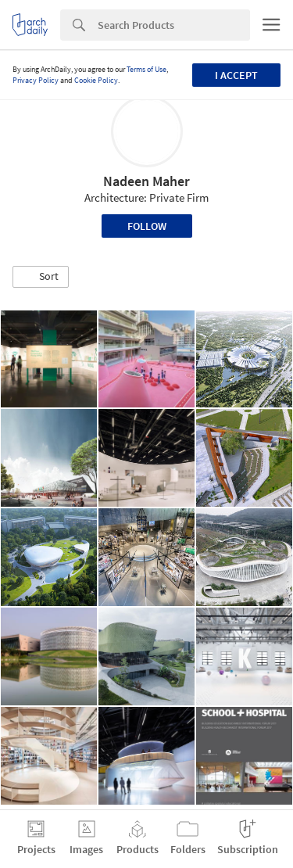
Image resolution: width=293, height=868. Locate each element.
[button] (41, 277)
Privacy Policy (36, 80)
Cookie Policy (96, 80)
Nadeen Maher (146, 181)
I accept (236, 75)
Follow (147, 226)
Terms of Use (146, 69)
